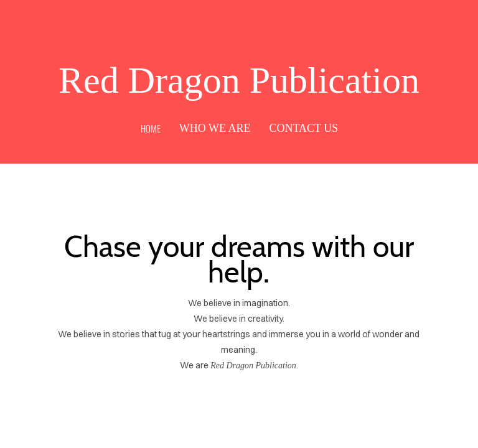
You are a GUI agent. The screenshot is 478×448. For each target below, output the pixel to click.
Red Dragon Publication (239, 80)
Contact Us (303, 128)
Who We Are (215, 128)
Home (151, 128)
